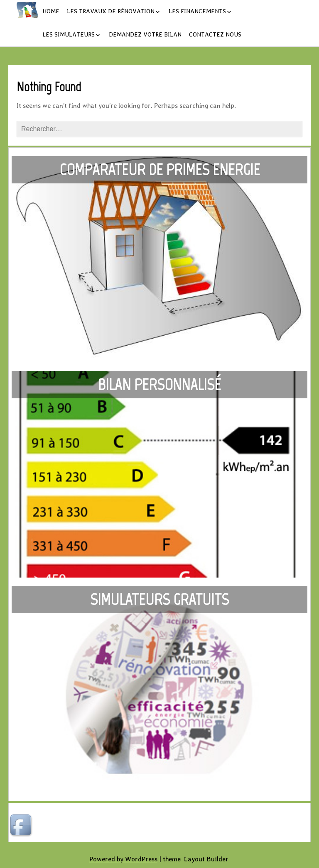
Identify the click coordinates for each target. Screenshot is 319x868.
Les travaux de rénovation (111, 11)
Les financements (197, 11)
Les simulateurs (69, 34)
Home (51, 11)
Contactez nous (215, 34)
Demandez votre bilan (145, 34)
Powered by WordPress (123, 859)
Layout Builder (206, 859)
